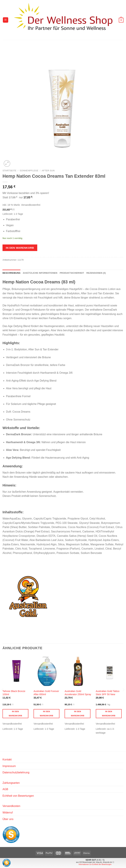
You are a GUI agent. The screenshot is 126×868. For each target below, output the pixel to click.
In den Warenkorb (20, 248)
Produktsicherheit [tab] (72, 273)
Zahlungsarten (11, 783)
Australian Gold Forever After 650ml (46, 693)
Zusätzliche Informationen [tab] (40, 273)
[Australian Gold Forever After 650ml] (47, 671)
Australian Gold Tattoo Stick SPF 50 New (108, 693)
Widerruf (8, 813)
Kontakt (7, 760)
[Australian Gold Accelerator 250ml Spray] (79, 671)
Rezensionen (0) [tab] (96, 273)
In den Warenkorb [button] (15, 714)
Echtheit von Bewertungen (18, 796)
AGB (5, 789)
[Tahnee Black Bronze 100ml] (16, 671)
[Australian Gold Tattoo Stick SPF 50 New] (110, 671)
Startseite (9, 171)
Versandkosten (11, 806)
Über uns (8, 819)
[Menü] (6, 20)
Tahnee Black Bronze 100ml (14, 693)
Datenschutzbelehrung (16, 772)
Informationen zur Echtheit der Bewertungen (95, 864)
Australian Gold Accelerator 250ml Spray (78, 693)
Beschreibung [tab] (11, 273)
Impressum (9, 766)
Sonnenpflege (29, 171)
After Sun (48, 171)
